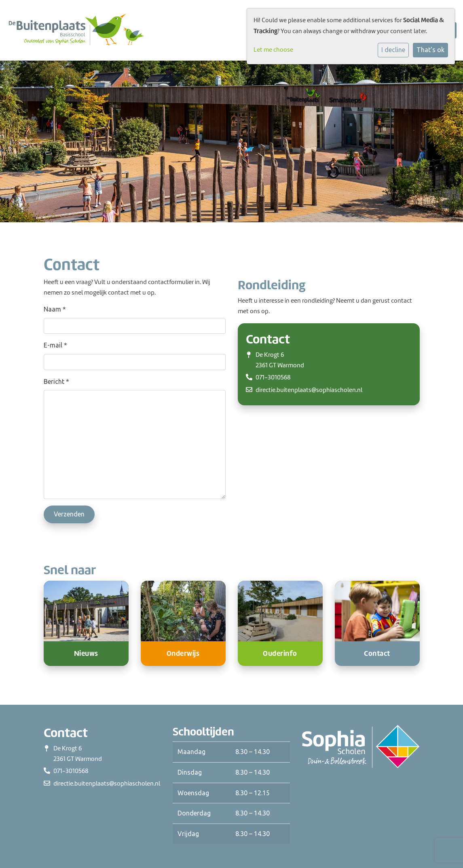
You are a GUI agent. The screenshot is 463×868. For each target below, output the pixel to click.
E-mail (55, 345)
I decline (393, 50)
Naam (55, 309)
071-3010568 (273, 377)
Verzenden (69, 514)
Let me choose (273, 50)
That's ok (430, 50)
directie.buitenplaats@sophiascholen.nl (309, 390)
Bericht (56, 381)
